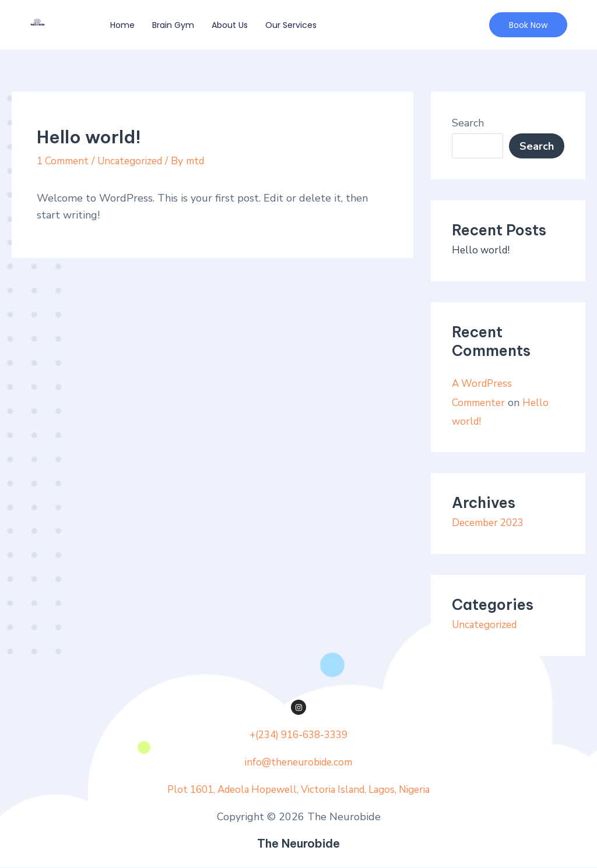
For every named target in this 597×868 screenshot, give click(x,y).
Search (468, 123)
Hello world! (482, 250)
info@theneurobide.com (298, 761)
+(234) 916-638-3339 (298, 735)
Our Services (291, 25)
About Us (230, 25)
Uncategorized (137, 161)
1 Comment (65, 161)
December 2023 (491, 522)
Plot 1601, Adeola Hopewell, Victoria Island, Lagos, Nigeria (298, 789)
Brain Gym (173, 25)
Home (122, 25)
